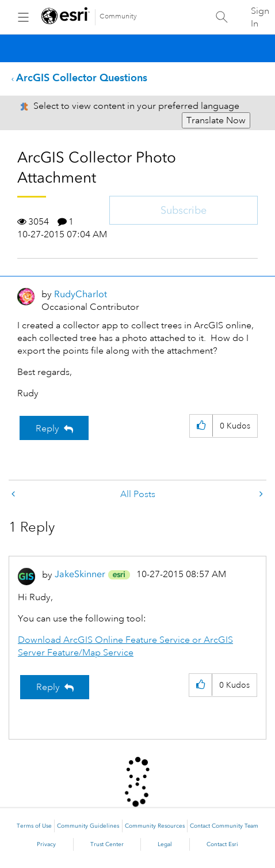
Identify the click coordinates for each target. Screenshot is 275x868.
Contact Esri (222, 844)
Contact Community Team (224, 826)
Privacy (46, 844)
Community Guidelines (88, 826)
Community (118, 16)
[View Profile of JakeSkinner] (80, 574)
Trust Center (107, 844)
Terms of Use (34, 826)
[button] (201, 426)
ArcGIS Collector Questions (82, 77)
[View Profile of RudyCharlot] (81, 294)
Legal (165, 844)
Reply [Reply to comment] (48, 687)
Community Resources (155, 826)
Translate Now (216, 120)
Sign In (260, 17)
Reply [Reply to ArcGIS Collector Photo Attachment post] (47, 429)
